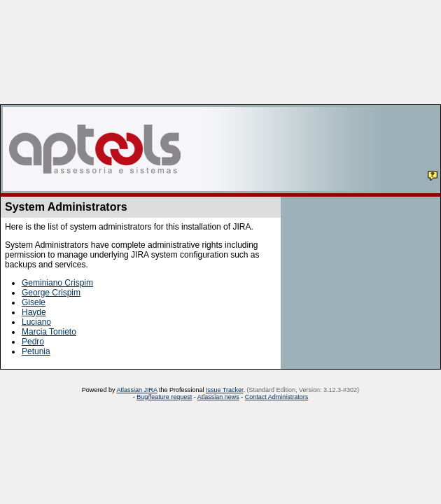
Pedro (33, 342)
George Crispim (51, 293)
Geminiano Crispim (57, 283)
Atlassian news (218, 397)
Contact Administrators (277, 397)
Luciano (36, 322)
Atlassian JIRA (136, 390)
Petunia (36, 351)
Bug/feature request (164, 397)
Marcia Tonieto (49, 332)
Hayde (34, 312)
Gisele (34, 302)
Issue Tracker (225, 390)
